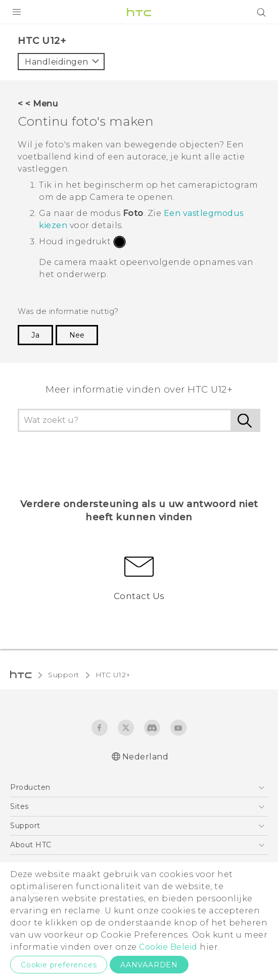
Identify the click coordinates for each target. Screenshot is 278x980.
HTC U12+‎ (113, 675)
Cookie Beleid (168, 947)
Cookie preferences (59, 965)
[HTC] (139, 12)
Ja (35, 335)
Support (64, 675)
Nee (77, 335)
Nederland (146, 757)
